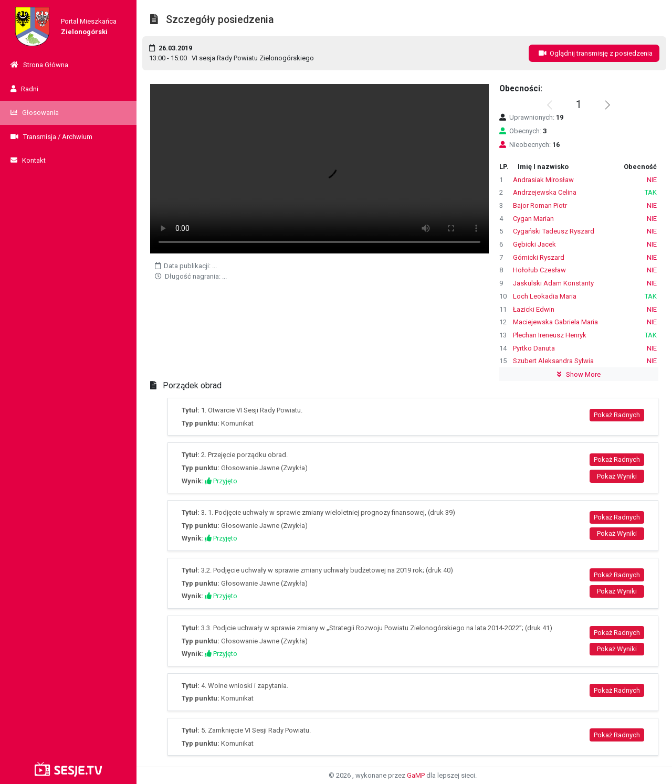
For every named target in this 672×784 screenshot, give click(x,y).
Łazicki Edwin (534, 309)
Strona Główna (39, 65)
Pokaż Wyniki (617, 476)
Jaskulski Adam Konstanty (553, 283)
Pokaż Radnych (617, 415)
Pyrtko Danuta (534, 348)
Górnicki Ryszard (539, 257)
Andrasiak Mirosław (543, 180)
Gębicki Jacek (534, 244)
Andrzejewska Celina (545, 192)
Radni (24, 89)
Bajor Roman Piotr (540, 205)
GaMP (416, 775)
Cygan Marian (533, 219)
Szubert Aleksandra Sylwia (553, 361)
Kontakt (28, 160)
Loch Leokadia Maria (545, 296)
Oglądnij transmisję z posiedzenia (594, 53)
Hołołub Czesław (539, 270)
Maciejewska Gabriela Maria (555, 322)
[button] (608, 105)
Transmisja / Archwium (51, 137)
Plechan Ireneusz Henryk (550, 335)
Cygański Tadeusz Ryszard (554, 231)
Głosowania (35, 113)
